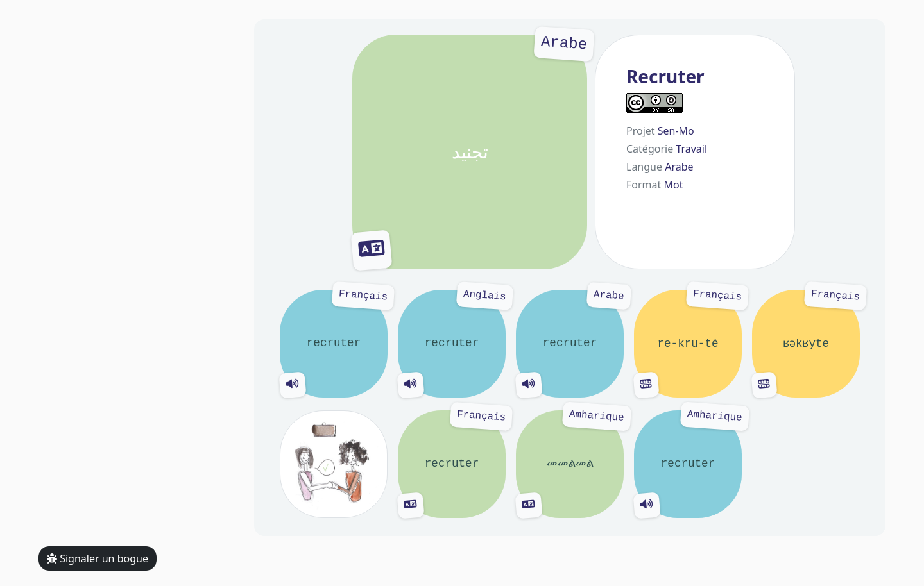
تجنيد (470, 152)
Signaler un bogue (98, 558)
